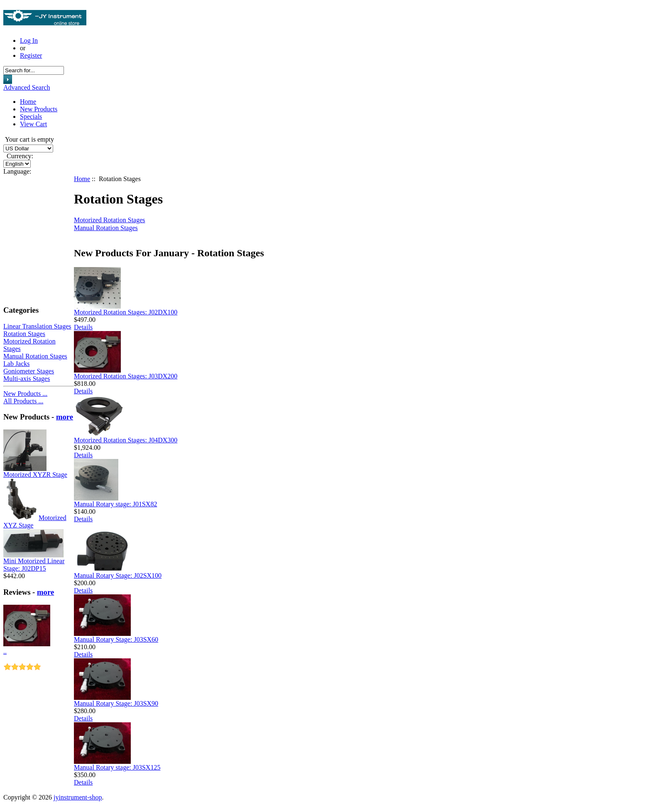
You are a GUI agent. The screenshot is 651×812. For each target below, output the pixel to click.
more (65, 417)
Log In (29, 40)
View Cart (33, 124)
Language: (17, 171)
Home (28, 102)
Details (83, 327)
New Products (39, 109)
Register (31, 55)
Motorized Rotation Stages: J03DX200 (126, 376)
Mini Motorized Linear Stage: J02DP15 (34, 565)
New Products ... (25, 394)
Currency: (18, 156)
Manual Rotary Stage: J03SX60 (116, 639)
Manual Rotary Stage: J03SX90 (116, 703)
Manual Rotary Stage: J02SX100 (118, 575)
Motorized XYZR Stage (35, 475)
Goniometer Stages (29, 371)
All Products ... (23, 401)
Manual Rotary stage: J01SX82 (115, 504)
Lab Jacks (17, 364)
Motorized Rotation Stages (110, 220)
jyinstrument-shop (78, 797)
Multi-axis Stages (27, 379)
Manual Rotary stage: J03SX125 (117, 767)
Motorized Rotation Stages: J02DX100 (126, 312)
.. (5, 651)
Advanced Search (27, 87)
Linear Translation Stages (37, 326)
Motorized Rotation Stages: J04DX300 (126, 440)
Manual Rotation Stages (35, 356)
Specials (31, 117)
